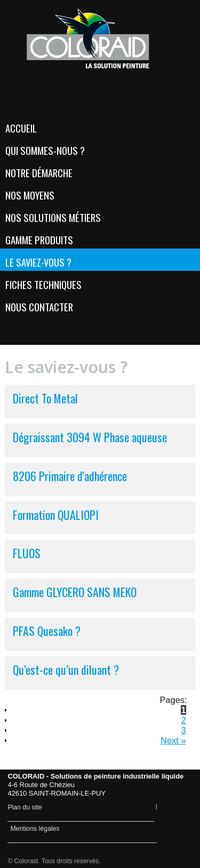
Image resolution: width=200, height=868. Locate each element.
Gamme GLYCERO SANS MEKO (75, 592)
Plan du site (25, 807)
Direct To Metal (45, 398)
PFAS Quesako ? (47, 631)
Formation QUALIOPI (56, 515)
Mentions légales (35, 829)
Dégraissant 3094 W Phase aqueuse (90, 437)
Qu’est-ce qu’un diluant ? (66, 669)
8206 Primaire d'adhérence (70, 476)
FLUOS (27, 553)
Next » (173, 740)
